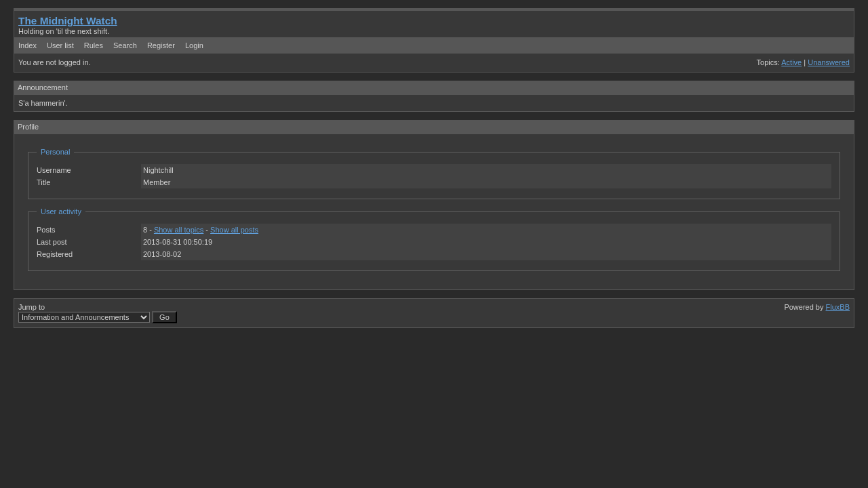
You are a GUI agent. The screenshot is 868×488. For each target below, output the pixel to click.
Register (161, 45)
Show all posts (234, 230)
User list (60, 45)
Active (791, 62)
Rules (94, 45)
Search (125, 45)
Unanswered (829, 62)
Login (194, 45)
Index (27, 45)
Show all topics (179, 230)
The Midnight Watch (68, 21)
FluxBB (838, 307)
